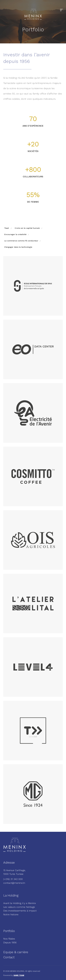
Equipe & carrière (16, 952)
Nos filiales (9, 939)
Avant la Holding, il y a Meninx (20, 903)
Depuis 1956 (10, 942)
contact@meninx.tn (14, 883)
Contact (9, 957)
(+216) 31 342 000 (13, 879)
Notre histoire (11, 914)
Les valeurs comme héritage (19, 907)
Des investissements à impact (20, 911)
